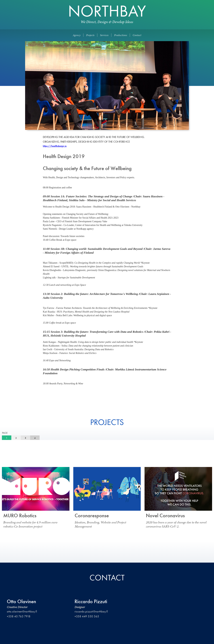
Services (104, 35)
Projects (90, 35)
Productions (121, 35)
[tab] (7, 438)
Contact (137, 35)
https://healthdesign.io (55, 146)
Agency (77, 35)
